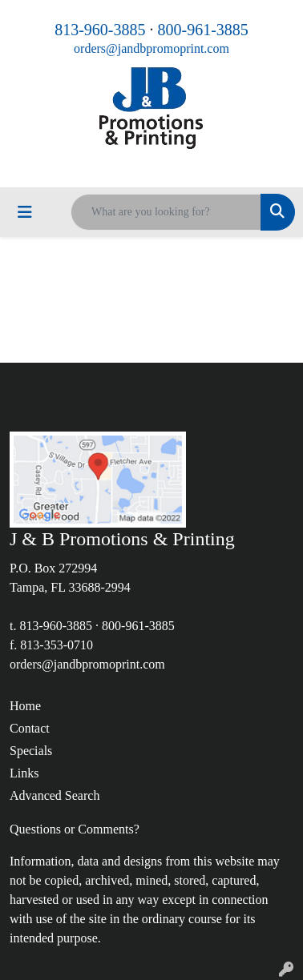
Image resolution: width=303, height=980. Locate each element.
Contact (30, 728)
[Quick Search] (166, 212)
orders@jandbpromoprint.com (151, 48)
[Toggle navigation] (25, 212)
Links (24, 773)
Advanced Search (55, 795)
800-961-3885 (203, 30)
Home (25, 706)
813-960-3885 (100, 30)
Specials (31, 751)
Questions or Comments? (75, 829)
